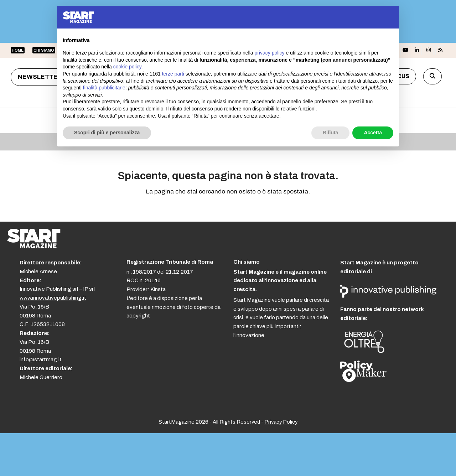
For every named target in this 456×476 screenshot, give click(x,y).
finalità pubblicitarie (104, 88)
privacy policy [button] (270, 53)
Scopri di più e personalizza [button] (107, 133)
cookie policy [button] (127, 67)
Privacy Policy (281, 422)
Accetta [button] (373, 133)
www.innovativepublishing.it (53, 298)
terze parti (173, 74)
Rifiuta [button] (331, 133)
